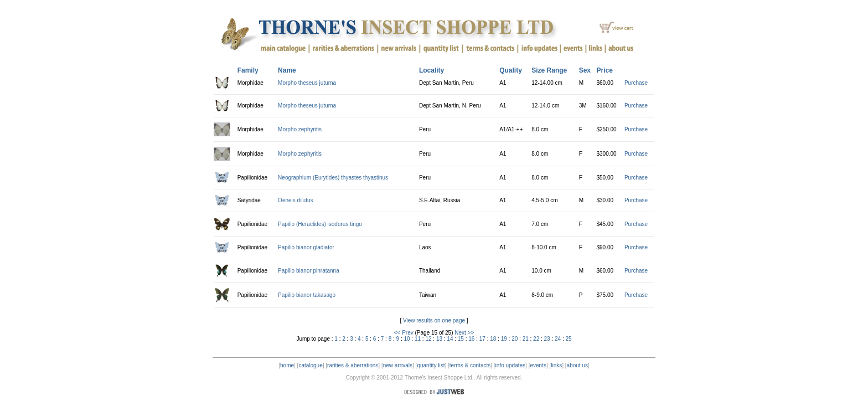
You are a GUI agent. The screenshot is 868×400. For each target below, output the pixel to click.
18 (493, 339)
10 (407, 339)
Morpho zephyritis (300, 129)
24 (558, 339)
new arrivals (398, 365)
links (556, 365)
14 (450, 339)
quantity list (431, 365)
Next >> (464, 333)
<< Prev (404, 333)
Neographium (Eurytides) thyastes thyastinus (333, 178)
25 (569, 339)
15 (461, 339)
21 (526, 339)
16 (471, 339)
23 (547, 339)
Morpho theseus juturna (307, 83)
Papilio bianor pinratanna (309, 271)
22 (536, 339)
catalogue (310, 365)
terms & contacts (470, 365)
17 (482, 339)
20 (515, 339)
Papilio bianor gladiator (306, 247)
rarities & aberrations (353, 365)
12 (428, 339)
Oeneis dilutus (295, 200)
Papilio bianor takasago (307, 295)
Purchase (636, 83)
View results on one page (434, 320)
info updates (511, 365)
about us (577, 365)
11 (418, 339)
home (287, 365)
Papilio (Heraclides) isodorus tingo (320, 224)
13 (439, 339)
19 (504, 339)
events (538, 365)
